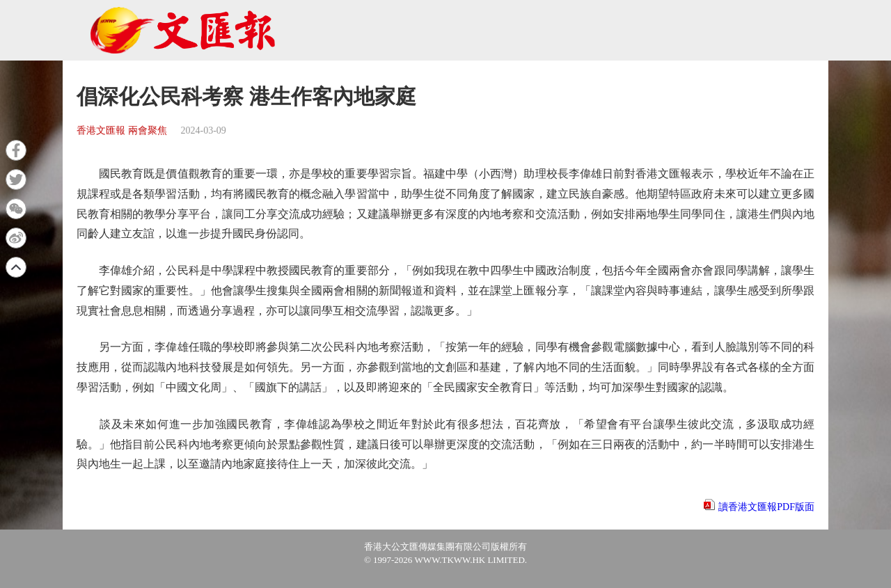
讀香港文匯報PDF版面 (766, 507)
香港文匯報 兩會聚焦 (122, 130)
